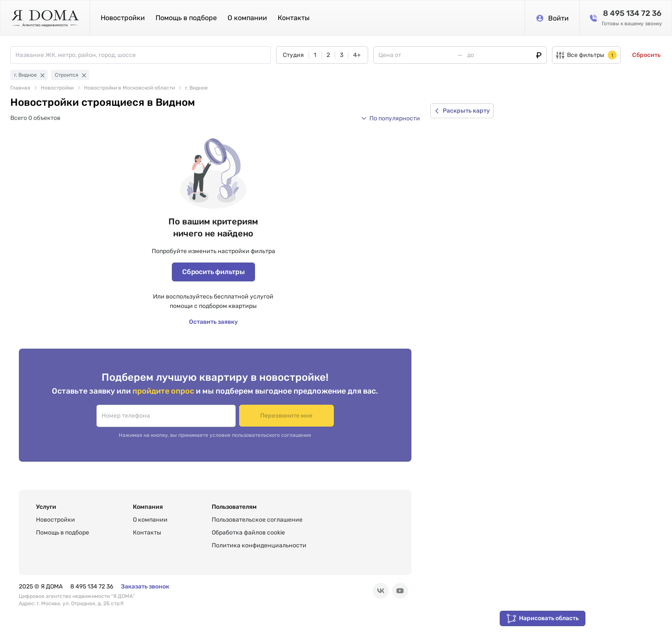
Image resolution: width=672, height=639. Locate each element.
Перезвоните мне (286, 416)
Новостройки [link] (57, 88)
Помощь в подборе (186, 18)
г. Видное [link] (196, 88)
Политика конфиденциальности (259, 545)
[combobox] (143, 55)
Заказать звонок (145, 587)
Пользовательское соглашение (257, 520)
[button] (390, 118)
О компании (247, 18)
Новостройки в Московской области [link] (129, 88)
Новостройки (123, 18)
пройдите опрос (164, 391)
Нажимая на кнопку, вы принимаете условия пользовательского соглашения (215, 435)
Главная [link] (20, 88)
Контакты (294, 18)
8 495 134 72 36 (92, 587)
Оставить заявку (213, 322)
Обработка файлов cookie (248, 533)
